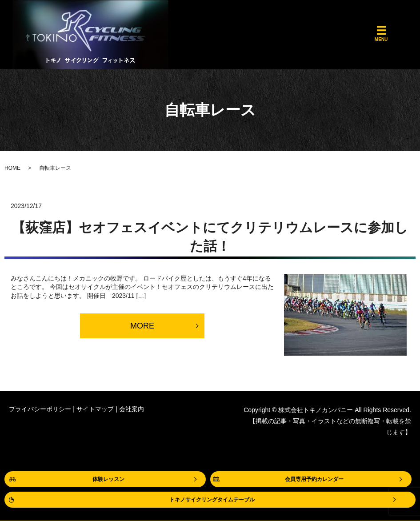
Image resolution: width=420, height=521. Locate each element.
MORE (142, 326)
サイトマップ (95, 409)
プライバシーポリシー (40, 409)
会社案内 (132, 409)
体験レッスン (108, 479)
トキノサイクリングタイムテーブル (212, 500)
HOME (12, 168)
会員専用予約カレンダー (314, 479)
